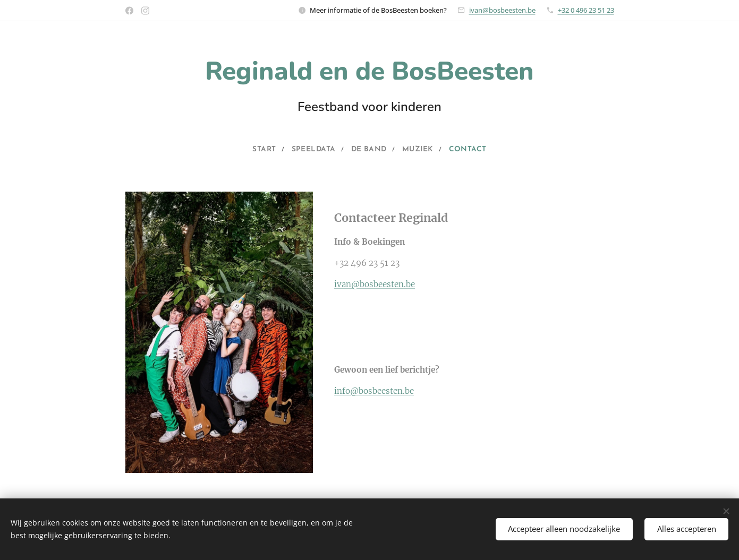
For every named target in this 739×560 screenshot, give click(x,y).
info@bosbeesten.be (374, 390)
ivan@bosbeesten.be (502, 10)
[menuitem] (257, 150)
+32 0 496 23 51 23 (586, 10)
